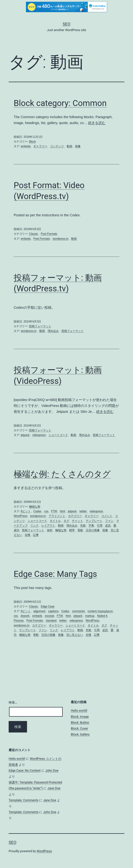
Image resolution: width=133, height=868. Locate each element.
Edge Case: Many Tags (55, 574)
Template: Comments (24, 800)
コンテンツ (57, 146)
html (63, 511)
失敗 (83, 525)
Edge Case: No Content (25, 770)
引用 (100, 525)
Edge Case (48, 606)
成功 (16, 530)
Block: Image (80, 717)
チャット (77, 521)
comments (78, 611)
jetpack (25, 435)
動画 (69, 146)
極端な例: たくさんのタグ (62, 474)
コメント (107, 516)
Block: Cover (79, 728)
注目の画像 (93, 530)
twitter (83, 511)
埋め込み (53, 331)
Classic (34, 234)
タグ (66, 521)
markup (90, 616)
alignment (39, 611)
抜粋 (50, 530)
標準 (72, 530)
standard (51, 621)
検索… (13, 702)
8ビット (26, 511)
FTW (54, 511)
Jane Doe (54, 788)
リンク (34, 525)
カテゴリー (75, 516)
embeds (26, 146)
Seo (66, 24)
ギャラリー (40, 146)
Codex (37, 511)
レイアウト (48, 525)
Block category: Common (60, 103)
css (46, 511)
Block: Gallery (80, 734)
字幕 (91, 525)
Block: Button (80, 722)
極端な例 (35, 507)
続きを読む (97, 123)
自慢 (28, 535)
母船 (80, 530)
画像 (78, 146)
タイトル (55, 521)
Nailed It (102, 616)
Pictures (19, 621)
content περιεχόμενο (100, 611)
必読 (108, 525)
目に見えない (75, 635)
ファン (109, 521)
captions (53, 611)
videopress (39, 435)
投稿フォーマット (40, 326)
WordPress (21, 516)
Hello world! (79, 711)
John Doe (52, 770)
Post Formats (49, 234)
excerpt (50, 616)
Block (32, 142)
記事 (36, 535)
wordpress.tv (61, 239)
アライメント (57, 516)
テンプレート (94, 521)
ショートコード (58, 435)
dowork (25, 616)
